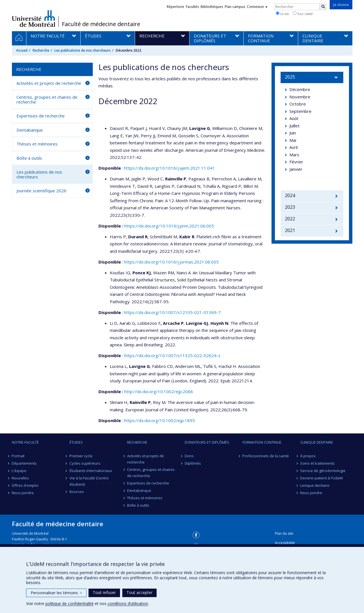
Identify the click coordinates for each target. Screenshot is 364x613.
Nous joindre (23, 493)
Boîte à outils (29, 158)
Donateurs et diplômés (207, 442)
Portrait (18, 456)
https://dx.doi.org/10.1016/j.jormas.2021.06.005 (171, 262)
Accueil (22, 50)
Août (294, 118)
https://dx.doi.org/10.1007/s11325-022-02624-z (172, 355)
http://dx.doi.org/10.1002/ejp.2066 (159, 391)
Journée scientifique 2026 (41, 191)
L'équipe (19, 471)
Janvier (296, 169)
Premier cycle (81, 456)
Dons (189, 456)
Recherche (41, 50)
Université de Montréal (34, 18)
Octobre (298, 104)
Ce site (282, 14)
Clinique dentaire (317, 442)
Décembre (300, 89)
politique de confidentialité (70, 603)
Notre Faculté (25, 442)
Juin (293, 133)
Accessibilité (285, 543)
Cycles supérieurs (85, 463)
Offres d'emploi (25, 485)
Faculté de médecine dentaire (101, 24)
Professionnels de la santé (266, 456)
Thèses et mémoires (37, 144)
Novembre (300, 97)
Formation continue (262, 442)
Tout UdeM (303, 14)
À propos (308, 456)
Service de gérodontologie (323, 471)
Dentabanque (30, 130)
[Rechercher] (323, 7)
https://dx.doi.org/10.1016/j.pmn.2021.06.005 (169, 226)
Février (296, 162)
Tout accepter (139, 592)
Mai (293, 140)
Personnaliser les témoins (56, 593)
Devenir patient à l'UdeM (321, 478)
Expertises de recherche (41, 116)
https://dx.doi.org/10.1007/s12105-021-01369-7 (172, 312)
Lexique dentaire (315, 485)
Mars (294, 155)
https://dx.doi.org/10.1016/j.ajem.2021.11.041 (169, 168)
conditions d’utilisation (128, 603)
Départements (24, 463)
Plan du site (284, 533)
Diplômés (193, 463)
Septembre (300, 111)
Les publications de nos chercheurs (83, 50)
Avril (293, 147)
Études (76, 442)
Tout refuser (104, 592)
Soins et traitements (317, 463)
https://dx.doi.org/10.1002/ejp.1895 (159, 420)
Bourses (77, 492)
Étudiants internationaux (91, 471)
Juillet (294, 126)
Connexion (257, 7)
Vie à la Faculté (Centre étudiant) (89, 481)
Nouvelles (21, 478)
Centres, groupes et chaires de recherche (47, 99)
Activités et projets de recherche (49, 83)
